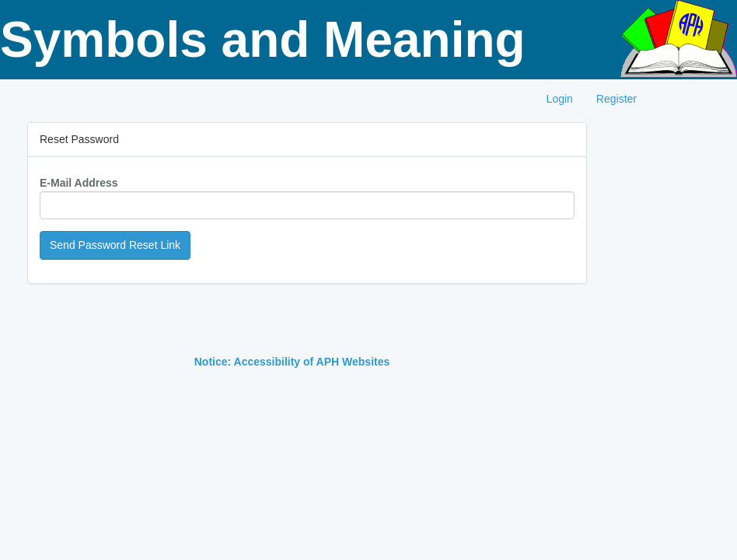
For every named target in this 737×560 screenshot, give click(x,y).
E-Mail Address (79, 183)
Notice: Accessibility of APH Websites (292, 362)
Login (560, 99)
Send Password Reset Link (115, 245)
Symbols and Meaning (263, 40)
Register (616, 99)
